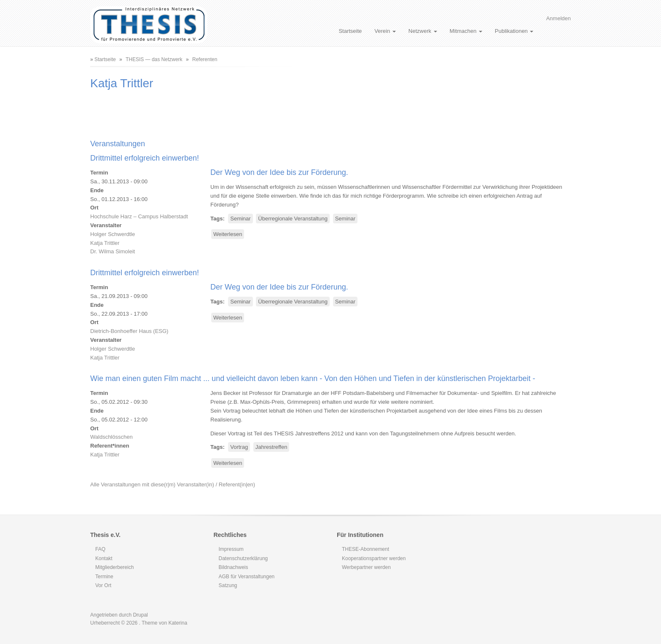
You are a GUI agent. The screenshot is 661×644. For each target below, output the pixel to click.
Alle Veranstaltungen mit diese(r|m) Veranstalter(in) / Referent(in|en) (173, 484)
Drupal (140, 615)
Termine (104, 577)
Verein (385, 31)
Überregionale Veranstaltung (293, 219)
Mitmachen (466, 31)
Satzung (228, 585)
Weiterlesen (229, 235)
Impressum (231, 549)
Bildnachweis (234, 567)
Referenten (205, 59)
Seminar (240, 219)
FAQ (100, 549)
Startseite (350, 31)
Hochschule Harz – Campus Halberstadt (139, 216)
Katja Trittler (105, 243)
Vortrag (239, 447)
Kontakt (104, 558)
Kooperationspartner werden (374, 558)
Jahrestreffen (271, 447)
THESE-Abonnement (365, 549)
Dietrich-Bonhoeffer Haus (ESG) (129, 331)
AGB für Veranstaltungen (247, 577)
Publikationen (514, 31)
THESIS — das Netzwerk (154, 59)
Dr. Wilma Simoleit (113, 251)
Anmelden (558, 18)
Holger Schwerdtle (113, 234)
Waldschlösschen (112, 437)
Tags (216, 219)
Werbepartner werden (366, 567)
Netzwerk (423, 31)
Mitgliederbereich (114, 567)
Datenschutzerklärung (243, 558)
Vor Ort (103, 585)
